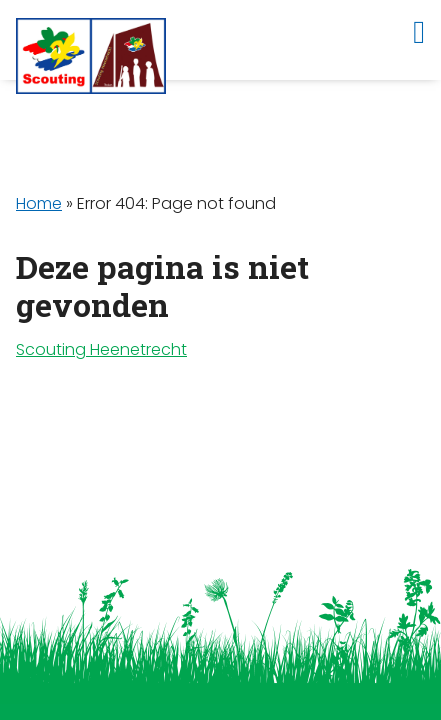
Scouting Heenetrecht (101, 349)
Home (39, 203)
